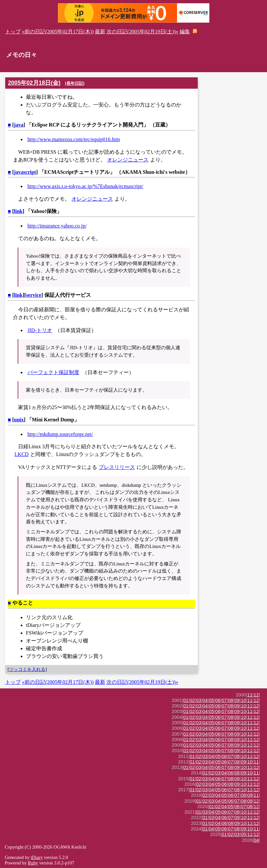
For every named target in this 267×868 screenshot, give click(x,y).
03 (199, 700)
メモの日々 (22, 55)
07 (224, 700)
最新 (100, 32)
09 (237, 700)
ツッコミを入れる (27, 669)
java (19, 125)
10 (243, 700)
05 (211, 700)
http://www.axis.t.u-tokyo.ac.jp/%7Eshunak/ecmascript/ (85, 186)
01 (186, 700)
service (33, 295)
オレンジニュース (128, 160)
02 (192, 700)
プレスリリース (117, 467)
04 (205, 700)
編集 (185, 32)
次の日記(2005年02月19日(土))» (142, 32)
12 (256, 695)
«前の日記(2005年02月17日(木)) (58, 32)
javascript (25, 172)
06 (218, 700)
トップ (13, 32)
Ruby (33, 863)
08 (231, 700)
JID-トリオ (40, 330)
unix (19, 420)
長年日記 (75, 83)
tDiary (37, 857)
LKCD (22, 454)
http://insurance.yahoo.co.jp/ (57, 226)
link (18, 211)
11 (250, 695)
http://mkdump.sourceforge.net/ (60, 434)
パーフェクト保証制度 (53, 372)
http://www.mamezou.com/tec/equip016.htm (74, 139)
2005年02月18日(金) (34, 83)
